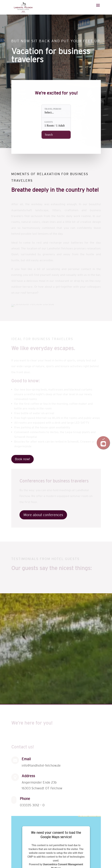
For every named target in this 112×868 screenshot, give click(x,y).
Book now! (22, 459)
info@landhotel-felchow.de (41, 766)
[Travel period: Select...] (56, 112)
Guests (49, 122)
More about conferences (43, 515)
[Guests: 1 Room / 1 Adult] (56, 124)
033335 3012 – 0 (32, 805)
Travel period (53, 110)
